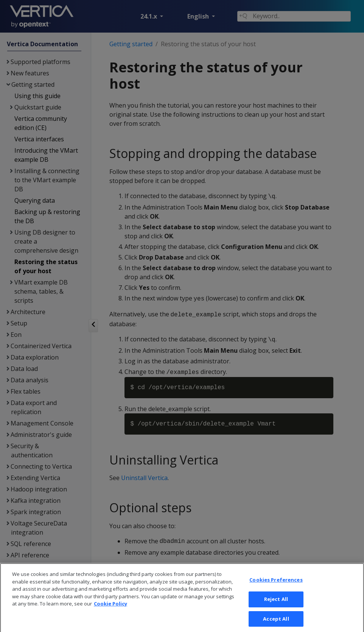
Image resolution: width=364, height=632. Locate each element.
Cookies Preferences (276, 588)
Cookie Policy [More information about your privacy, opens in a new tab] (110, 612)
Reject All (276, 607)
